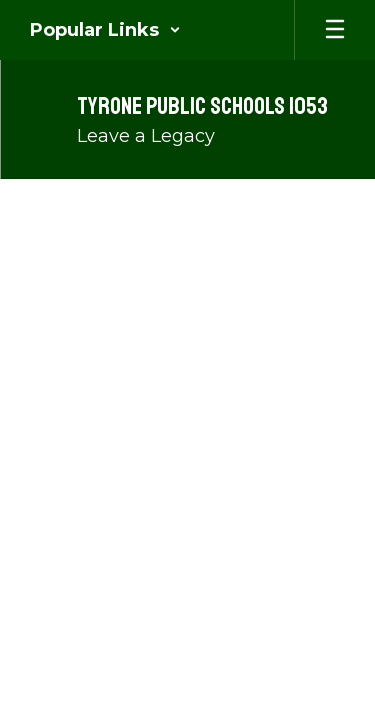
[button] (105, 30)
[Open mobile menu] (335, 30)
